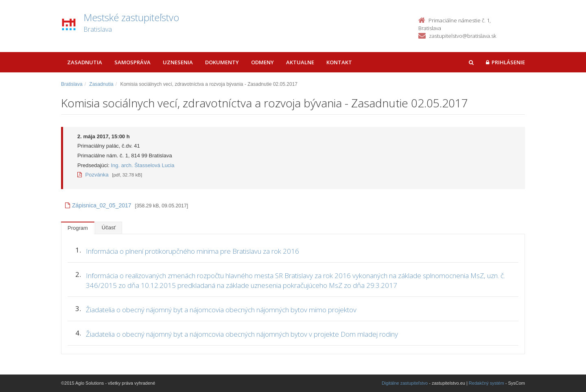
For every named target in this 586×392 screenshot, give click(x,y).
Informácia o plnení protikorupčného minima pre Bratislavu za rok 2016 (192, 251)
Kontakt (339, 62)
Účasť (109, 228)
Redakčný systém (487, 383)
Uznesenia (178, 62)
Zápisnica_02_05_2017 (98, 205)
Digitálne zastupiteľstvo (405, 383)
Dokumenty (222, 62)
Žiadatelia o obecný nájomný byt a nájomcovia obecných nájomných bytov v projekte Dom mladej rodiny (242, 334)
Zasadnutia (85, 62)
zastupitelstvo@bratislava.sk (462, 36)
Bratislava (72, 84)
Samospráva (132, 62)
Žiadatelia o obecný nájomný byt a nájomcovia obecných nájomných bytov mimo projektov (221, 310)
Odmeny (262, 62)
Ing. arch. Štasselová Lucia (142, 165)
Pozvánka (93, 175)
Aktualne (300, 62)
